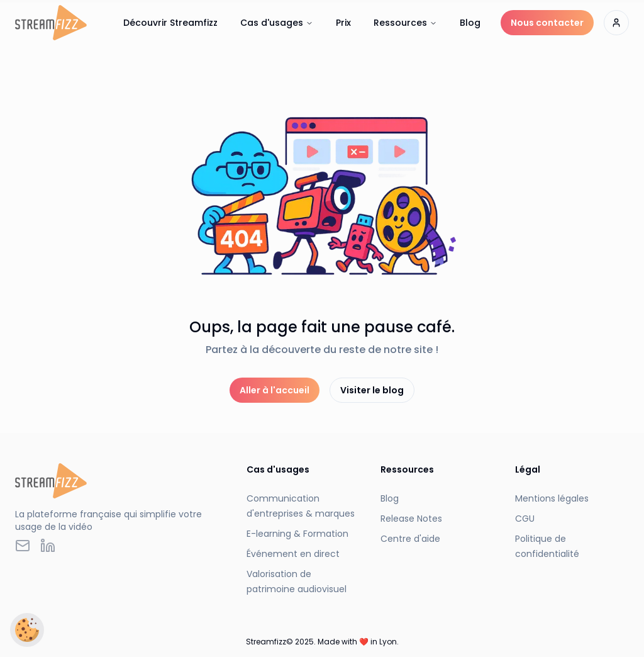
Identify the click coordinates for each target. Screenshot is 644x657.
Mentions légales (552, 498)
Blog (470, 23)
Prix (343, 23)
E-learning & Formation (297, 534)
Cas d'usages (277, 23)
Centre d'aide (410, 539)
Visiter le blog (372, 390)
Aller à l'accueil (275, 390)
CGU (525, 519)
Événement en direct (293, 554)
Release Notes (411, 519)
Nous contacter (547, 23)
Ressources (405, 23)
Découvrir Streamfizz (170, 23)
